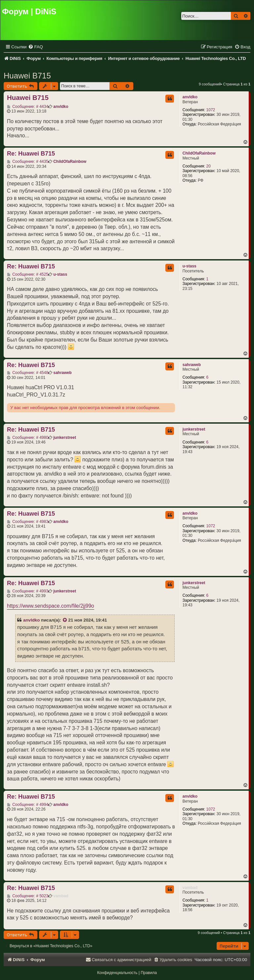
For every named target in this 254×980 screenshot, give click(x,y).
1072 (211, 110)
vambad (190, 888)
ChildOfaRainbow (199, 153)
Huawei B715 (27, 76)
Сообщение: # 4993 (28, 591)
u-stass (190, 266)
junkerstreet (194, 429)
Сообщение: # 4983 (28, 522)
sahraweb (192, 365)
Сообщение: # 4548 (28, 373)
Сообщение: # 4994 (28, 805)
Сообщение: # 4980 (28, 438)
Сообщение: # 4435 (28, 162)
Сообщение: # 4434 (28, 107)
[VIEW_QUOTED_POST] (65, 620)
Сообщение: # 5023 (28, 896)
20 (209, 166)
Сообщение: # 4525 (28, 274)
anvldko (190, 97)
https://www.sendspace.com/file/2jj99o (51, 606)
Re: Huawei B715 (31, 154)
